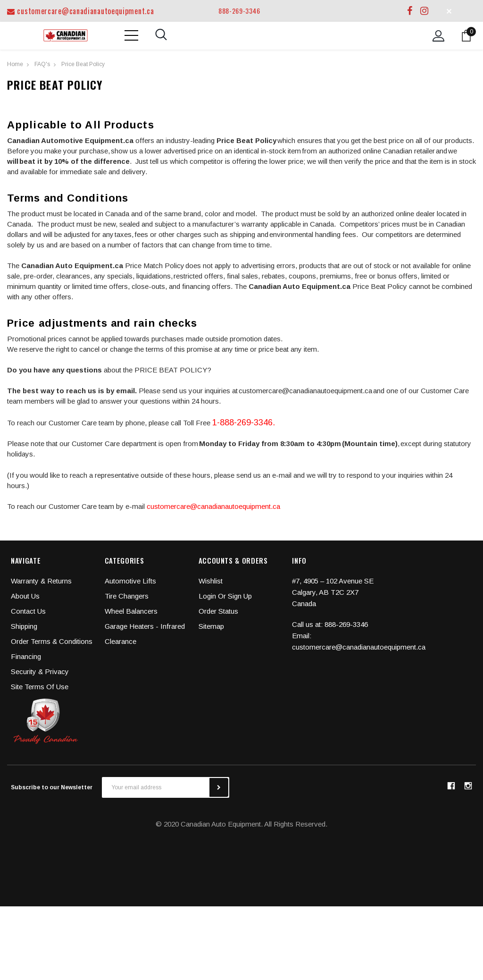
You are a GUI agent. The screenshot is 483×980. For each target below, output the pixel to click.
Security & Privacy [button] (40, 672)
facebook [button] (451, 786)
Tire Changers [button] (127, 596)
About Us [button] (25, 596)
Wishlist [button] (211, 581)
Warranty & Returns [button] (41, 581)
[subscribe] (219, 787)
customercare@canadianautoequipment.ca (80, 11)
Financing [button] (26, 656)
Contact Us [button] (28, 611)
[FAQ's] (42, 64)
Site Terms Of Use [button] (40, 687)
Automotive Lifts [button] (130, 581)
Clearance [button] (121, 641)
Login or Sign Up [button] (225, 596)
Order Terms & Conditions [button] (52, 641)
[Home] (15, 64)
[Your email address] (156, 787)
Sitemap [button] (211, 626)
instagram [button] (468, 786)
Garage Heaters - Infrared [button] (145, 626)
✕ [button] (449, 11)
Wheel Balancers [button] (131, 611)
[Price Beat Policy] (83, 64)
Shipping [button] (24, 626)
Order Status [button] (218, 611)
